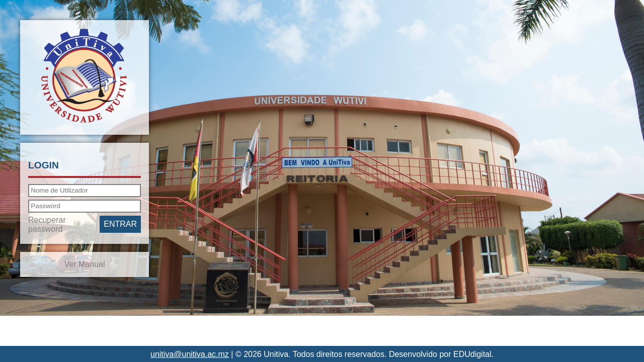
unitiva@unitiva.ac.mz (190, 354)
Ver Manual (85, 264)
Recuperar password (47, 224)
